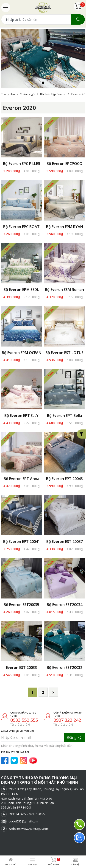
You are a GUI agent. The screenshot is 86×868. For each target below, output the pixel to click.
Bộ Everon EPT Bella (64, 416)
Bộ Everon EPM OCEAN (22, 353)
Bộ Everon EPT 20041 (22, 542)
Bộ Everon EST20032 (65, 661)
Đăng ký (74, 731)
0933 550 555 (24, 714)
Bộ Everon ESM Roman (64, 290)
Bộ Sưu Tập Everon (53, 94)
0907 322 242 (67, 714)
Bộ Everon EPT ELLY (21, 416)
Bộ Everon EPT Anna (21, 479)
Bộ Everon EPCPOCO (64, 164)
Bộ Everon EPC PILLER (22, 164)
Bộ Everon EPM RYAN (65, 227)
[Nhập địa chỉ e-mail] (33, 731)
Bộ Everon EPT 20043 (64, 479)
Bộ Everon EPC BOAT (21, 227)
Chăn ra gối (28, 94)
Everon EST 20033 (21, 661)
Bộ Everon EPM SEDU (21, 290)
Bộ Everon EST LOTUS (64, 353)
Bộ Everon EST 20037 (65, 542)
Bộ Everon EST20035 (21, 605)
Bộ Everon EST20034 (65, 605)
